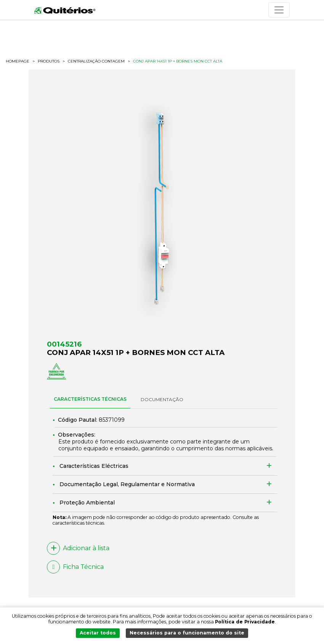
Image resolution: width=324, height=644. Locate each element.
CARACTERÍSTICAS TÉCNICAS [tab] (90, 399)
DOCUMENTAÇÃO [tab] (162, 399)
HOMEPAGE (18, 61)
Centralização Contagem (96, 61)
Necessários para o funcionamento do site (187, 633)
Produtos (49, 61)
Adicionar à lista (78, 548)
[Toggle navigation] (279, 10)
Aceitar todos (98, 633)
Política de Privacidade (245, 621)
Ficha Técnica (75, 567)
